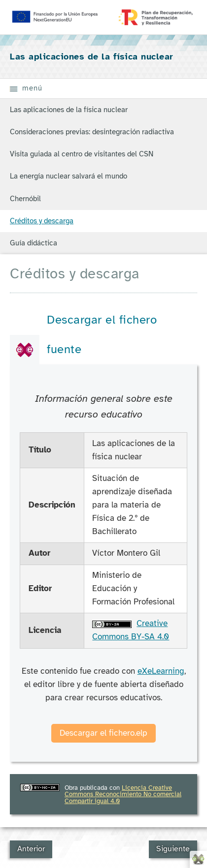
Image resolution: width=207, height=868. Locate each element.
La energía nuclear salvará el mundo (69, 176)
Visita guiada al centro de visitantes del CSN (82, 154)
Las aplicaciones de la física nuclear (69, 110)
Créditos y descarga (42, 221)
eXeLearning (161, 671)
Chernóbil (25, 199)
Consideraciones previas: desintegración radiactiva (92, 132)
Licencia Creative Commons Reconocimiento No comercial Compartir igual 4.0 (123, 794)
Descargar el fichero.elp (103, 733)
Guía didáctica (34, 243)
